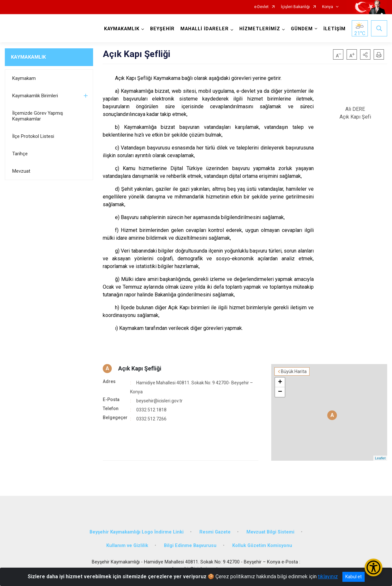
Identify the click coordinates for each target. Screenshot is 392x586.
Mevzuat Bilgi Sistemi (270, 532)
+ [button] (280, 382)
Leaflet (380, 458)
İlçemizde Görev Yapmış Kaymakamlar (38, 116)
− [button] (280, 392)
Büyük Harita (294, 371)
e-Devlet (261, 7)
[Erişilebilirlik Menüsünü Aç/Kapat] (373, 567)
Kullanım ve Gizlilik (127, 546)
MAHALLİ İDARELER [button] (205, 29)
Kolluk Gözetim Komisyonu (262, 546)
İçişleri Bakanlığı (295, 7)
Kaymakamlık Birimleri (35, 96)
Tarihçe (20, 154)
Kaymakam (24, 78)
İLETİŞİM (335, 29)
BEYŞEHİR (162, 29)
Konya (328, 7)
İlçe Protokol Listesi (33, 136)
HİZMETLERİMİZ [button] (260, 29)
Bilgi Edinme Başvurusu (190, 546)
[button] (365, 54)
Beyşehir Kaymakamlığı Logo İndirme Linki (137, 532)
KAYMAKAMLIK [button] (122, 29)
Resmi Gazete (215, 532)
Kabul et (354, 577)
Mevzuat (21, 171)
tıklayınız (328, 576)
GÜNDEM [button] (302, 29)
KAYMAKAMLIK (28, 57)
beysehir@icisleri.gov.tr (159, 401)
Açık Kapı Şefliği (140, 368)
